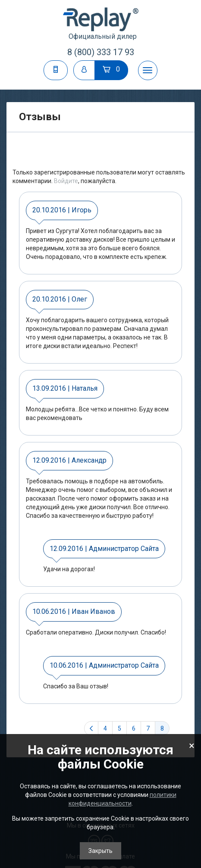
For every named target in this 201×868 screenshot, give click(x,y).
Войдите (66, 181)
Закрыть (100, 851)
